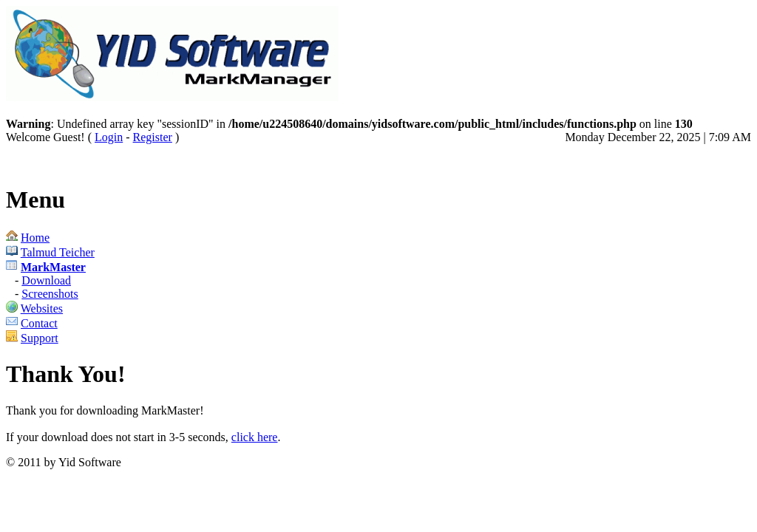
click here (255, 437)
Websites (42, 308)
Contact (39, 323)
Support (40, 338)
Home (35, 238)
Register (153, 137)
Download (46, 280)
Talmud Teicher (58, 252)
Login (109, 137)
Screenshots (50, 294)
